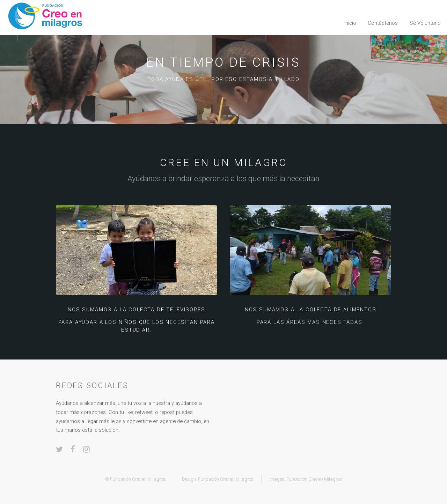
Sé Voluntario (425, 23)
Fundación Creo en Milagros (226, 479)
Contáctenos (383, 23)
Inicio (350, 23)
